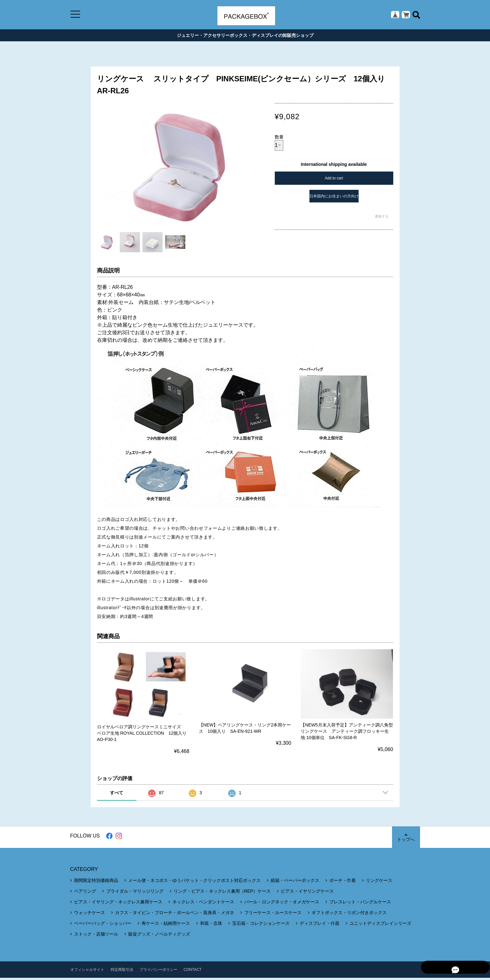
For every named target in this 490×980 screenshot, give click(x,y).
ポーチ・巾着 (343, 883)
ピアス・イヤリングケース (307, 893)
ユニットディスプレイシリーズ (380, 925)
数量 (279, 139)
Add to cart (334, 180)
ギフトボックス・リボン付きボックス (349, 915)
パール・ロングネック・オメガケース (282, 904)
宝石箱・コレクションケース (261, 925)
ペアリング (85, 893)
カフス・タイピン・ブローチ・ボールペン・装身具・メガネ (175, 915)
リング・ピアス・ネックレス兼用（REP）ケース (222, 893)
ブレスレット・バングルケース (360, 904)
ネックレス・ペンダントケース (203, 904)
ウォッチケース (89, 915)
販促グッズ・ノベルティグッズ (159, 936)
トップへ (406, 840)
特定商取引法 (122, 972)
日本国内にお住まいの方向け (334, 198)
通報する (382, 219)
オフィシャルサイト (87, 972)
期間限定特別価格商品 (96, 883)
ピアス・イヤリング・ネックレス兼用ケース (118, 904)
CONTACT (193, 972)
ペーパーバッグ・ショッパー (103, 925)
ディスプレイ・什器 (320, 925)
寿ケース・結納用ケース (166, 925)
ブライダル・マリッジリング (135, 893)
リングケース (379, 883)
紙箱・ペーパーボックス (295, 883)
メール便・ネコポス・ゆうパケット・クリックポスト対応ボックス (194, 883)
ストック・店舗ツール (96, 936)
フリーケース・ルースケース (273, 915)
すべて (117, 795)
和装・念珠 (211, 925)
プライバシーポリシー (159, 972)
